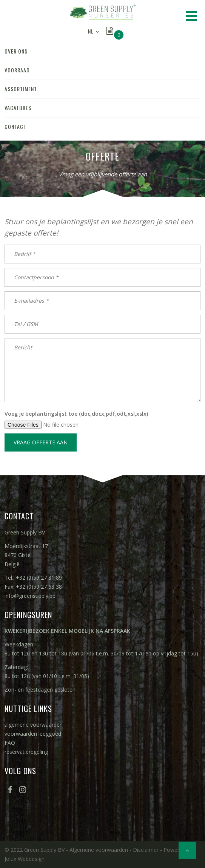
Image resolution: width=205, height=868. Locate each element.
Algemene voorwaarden (99, 850)
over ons (16, 51)
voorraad (17, 70)
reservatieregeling (26, 752)
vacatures (18, 108)
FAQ (10, 743)
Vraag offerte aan (41, 442)
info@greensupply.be (30, 596)
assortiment (21, 89)
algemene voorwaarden (34, 725)
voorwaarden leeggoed (33, 734)
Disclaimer (146, 850)
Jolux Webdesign (25, 859)
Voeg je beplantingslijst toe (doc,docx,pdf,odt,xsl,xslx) (76, 414)
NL (91, 31)
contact (15, 126)
